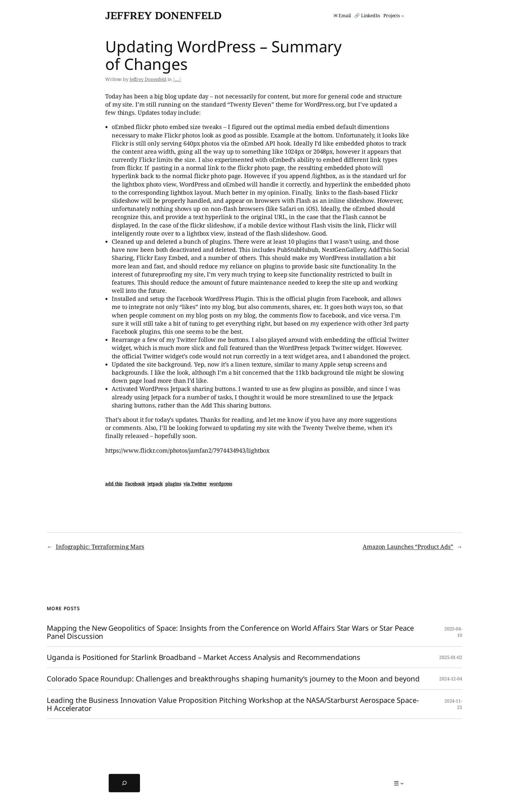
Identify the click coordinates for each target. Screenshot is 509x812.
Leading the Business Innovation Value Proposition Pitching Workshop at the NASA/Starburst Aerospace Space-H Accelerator (233, 704)
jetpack (155, 484)
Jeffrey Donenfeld (163, 15)
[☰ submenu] (399, 783)
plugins (173, 484)
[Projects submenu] (394, 16)
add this (114, 484)
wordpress (221, 484)
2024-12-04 (451, 679)
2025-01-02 (451, 657)
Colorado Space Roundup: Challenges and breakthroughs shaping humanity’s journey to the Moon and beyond (233, 679)
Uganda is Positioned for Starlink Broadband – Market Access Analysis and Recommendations (204, 657)
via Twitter (195, 484)
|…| (177, 79)
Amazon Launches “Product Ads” (408, 547)
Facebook (135, 484)
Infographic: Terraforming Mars (100, 547)
